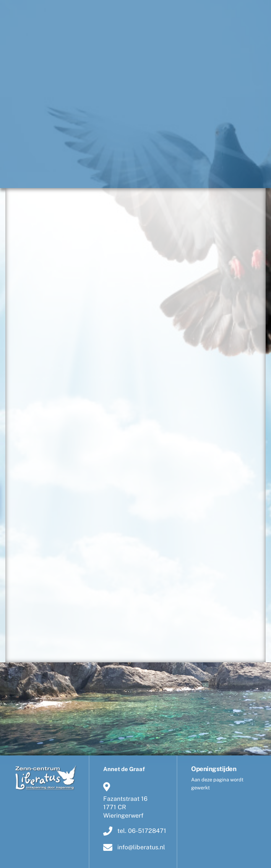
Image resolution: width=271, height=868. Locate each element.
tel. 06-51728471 (135, 831)
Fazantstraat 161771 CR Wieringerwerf (125, 800)
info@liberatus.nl (134, 847)
